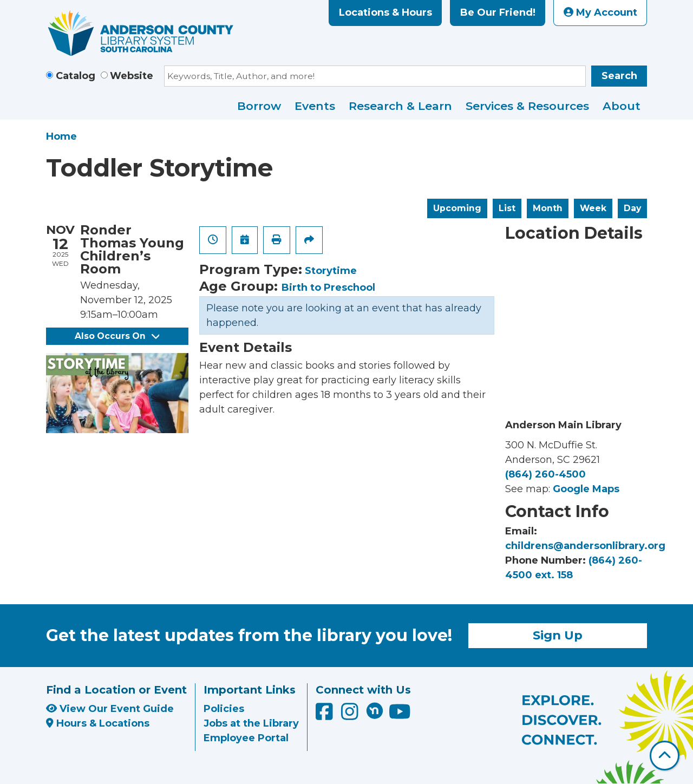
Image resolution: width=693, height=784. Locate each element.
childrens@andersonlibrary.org (585, 546)
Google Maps (586, 489)
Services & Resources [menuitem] (527, 106)
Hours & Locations (98, 723)
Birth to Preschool (328, 288)
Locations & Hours (385, 12)
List (507, 208)
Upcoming (457, 208)
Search (619, 76)
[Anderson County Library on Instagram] (351, 715)
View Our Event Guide (110, 709)
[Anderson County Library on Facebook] (326, 715)
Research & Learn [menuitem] (400, 106)
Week (593, 208)
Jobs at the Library (251, 723)
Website (132, 76)
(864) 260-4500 (545, 474)
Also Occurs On (117, 336)
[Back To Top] (665, 756)
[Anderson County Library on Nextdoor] (375, 710)
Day (632, 208)
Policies (224, 709)
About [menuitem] (622, 106)
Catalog (76, 76)
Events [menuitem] (315, 106)
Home (61, 136)
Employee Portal (246, 738)
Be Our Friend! (498, 12)
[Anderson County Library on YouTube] (400, 715)
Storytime (331, 271)
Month (548, 208)
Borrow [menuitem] (259, 106)
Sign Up (558, 635)
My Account (600, 12)
